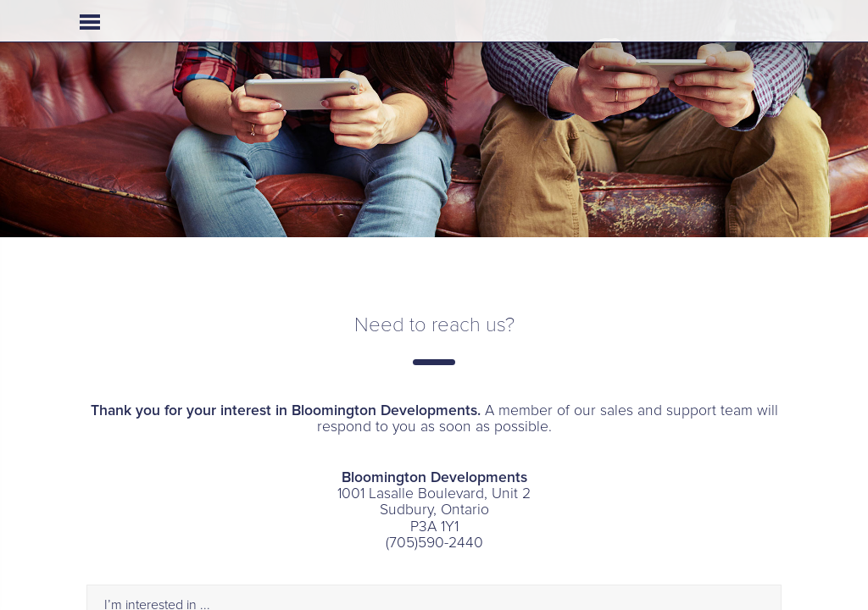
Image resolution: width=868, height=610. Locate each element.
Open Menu (90, 22)
